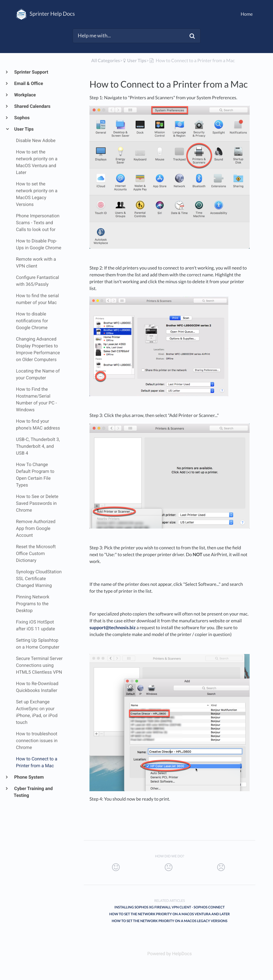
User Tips (24, 129)
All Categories (106, 61)
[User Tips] (134, 61)
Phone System (29, 777)
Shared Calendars (32, 106)
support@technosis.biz (113, 628)
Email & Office (28, 83)
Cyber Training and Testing (33, 792)
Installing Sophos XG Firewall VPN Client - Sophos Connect (170, 907)
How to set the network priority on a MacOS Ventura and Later (170, 914)
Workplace (25, 95)
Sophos (22, 118)
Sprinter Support (31, 72)
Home (247, 14)
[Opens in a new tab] (170, 954)
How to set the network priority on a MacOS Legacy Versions (170, 921)
